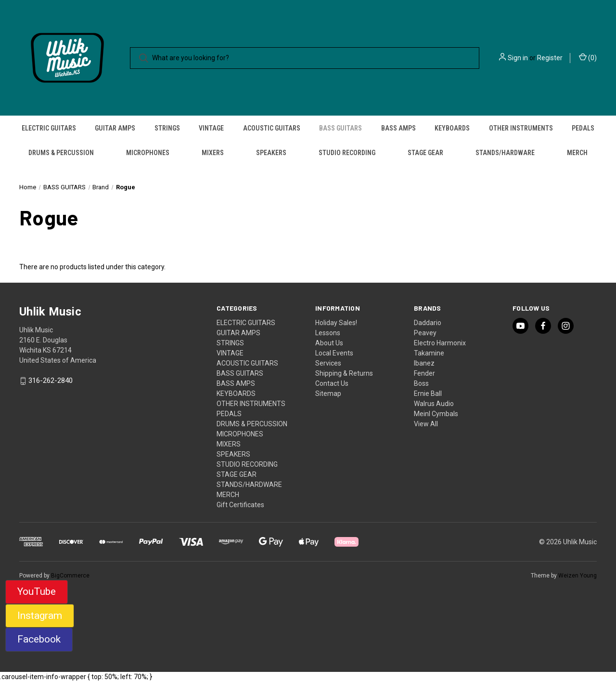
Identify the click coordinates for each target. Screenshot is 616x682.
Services (328, 363)
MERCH (577, 153)
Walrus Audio (434, 404)
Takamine (429, 353)
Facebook (39, 639)
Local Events (334, 353)
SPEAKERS (271, 153)
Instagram (40, 616)
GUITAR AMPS (115, 128)
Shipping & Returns (344, 373)
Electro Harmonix (440, 343)
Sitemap (328, 393)
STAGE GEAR (425, 153)
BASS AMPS (398, 128)
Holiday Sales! (336, 323)
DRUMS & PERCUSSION (61, 153)
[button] (37, 592)
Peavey (425, 333)
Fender (424, 373)
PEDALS (583, 128)
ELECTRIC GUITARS (49, 128)
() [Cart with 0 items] (588, 57)
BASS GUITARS (340, 128)
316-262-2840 (51, 381)
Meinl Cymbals (436, 414)
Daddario (428, 323)
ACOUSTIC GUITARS (272, 128)
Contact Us (332, 383)
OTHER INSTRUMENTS (521, 128)
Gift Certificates (240, 505)
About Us (329, 343)
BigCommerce (70, 576)
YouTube (37, 591)
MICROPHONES (148, 153)
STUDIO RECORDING (347, 153)
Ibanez (424, 363)
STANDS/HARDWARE (505, 153)
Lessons (328, 333)
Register (550, 58)
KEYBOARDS (452, 128)
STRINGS (167, 128)
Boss (421, 383)
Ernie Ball (428, 393)
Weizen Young (577, 576)
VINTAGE (211, 128)
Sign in (518, 58)
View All (426, 424)
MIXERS (213, 153)
